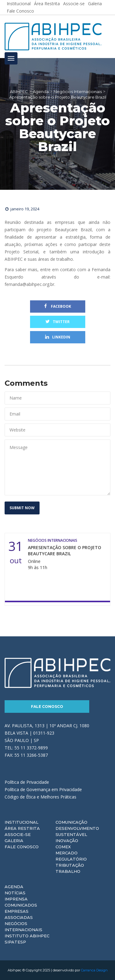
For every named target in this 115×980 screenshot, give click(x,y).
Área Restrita (22, 828)
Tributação (70, 865)
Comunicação (71, 822)
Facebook (58, 306)
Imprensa (16, 899)
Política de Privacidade (27, 782)
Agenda (14, 887)
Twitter (57, 322)
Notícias (15, 893)
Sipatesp (15, 942)
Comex (63, 847)
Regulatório (71, 859)
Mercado (67, 853)
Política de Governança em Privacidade (43, 789)
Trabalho (68, 871)
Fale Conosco (20, 11)
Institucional (21, 822)
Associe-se (18, 834)
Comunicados (21, 905)
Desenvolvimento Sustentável (77, 831)
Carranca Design (94, 970)
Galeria (14, 841)
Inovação (67, 841)
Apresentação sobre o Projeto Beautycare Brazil (65, 551)
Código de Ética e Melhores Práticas (40, 797)
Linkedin (58, 337)
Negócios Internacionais (23, 927)
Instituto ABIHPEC (27, 936)
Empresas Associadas (19, 914)
